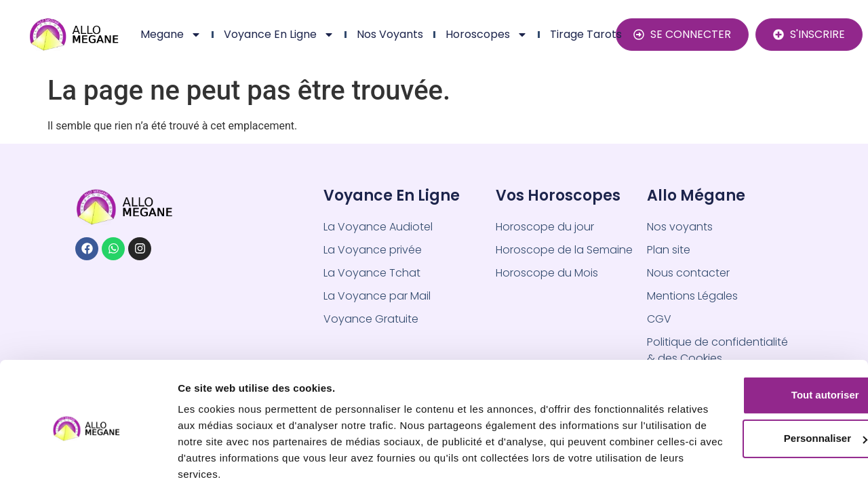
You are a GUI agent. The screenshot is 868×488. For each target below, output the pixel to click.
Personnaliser (755, 388)
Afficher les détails (223, 461)
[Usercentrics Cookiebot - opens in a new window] (88, 462)
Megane (171, 35)
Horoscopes (487, 35)
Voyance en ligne (279, 35)
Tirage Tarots (586, 34)
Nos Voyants (390, 34)
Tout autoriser (755, 345)
